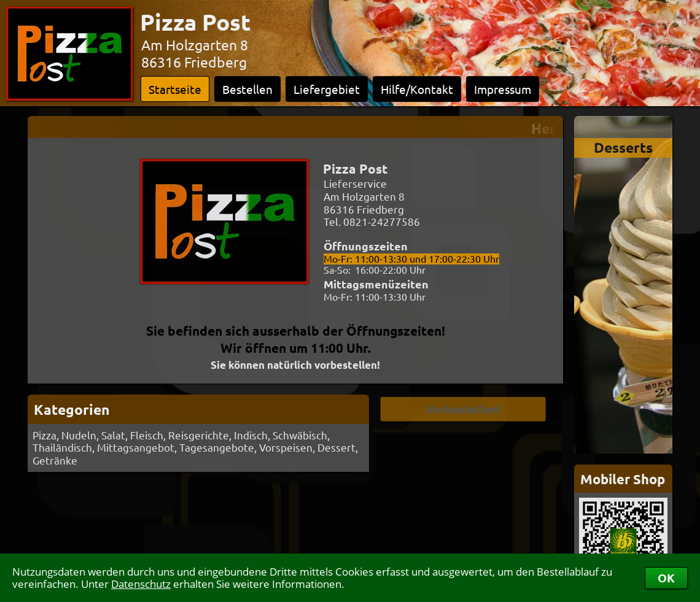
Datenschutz (141, 584)
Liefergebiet (327, 89)
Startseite (175, 89)
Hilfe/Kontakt (417, 89)
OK (666, 578)
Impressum (503, 89)
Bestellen (247, 89)
